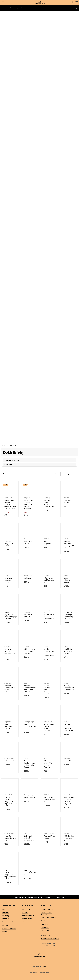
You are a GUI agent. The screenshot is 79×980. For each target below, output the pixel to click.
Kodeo (45, 966)
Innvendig (6, 912)
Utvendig (5, 445)
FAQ (23, 922)
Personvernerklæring (48, 918)
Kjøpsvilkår (44, 924)
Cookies (44, 921)
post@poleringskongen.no (50, 938)
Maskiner (6, 919)
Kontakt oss (45, 930)
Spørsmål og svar (47, 909)
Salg (4, 909)
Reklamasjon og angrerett (46, 913)
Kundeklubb (45, 927)
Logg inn (25, 912)
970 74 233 (47, 936)
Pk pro (5, 932)
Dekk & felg (14, 445)
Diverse (5, 925)
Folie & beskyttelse (9, 928)
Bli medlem (26, 909)
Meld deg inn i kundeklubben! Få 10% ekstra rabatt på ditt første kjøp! (40, 897)
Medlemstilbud (27, 919)
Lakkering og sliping (9, 922)
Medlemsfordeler (28, 916)
